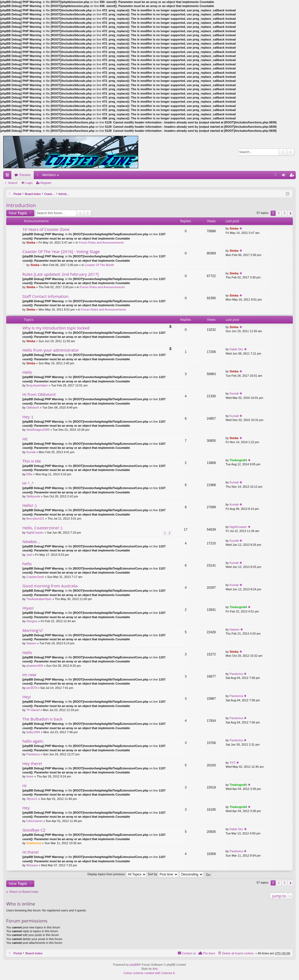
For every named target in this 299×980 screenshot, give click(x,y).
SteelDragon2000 (38, 430)
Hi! (25, 439)
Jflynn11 (32, 799)
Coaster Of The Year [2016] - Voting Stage (61, 252)
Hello (27, 372)
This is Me (32, 461)
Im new (29, 675)
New (18, 213)
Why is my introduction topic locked (56, 328)
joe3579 (32, 688)
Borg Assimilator (37, 385)
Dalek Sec (236, 349)
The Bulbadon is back (43, 719)
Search (283, 152)
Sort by (163, 874)
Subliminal (34, 843)
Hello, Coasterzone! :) (42, 528)
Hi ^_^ (28, 483)
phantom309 (35, 666)
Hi (24, 786)
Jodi (29, 555)
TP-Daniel (33, 710)
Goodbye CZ (34, 830)
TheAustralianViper (39, 599)
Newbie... (31, 542)
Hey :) (28, 417)
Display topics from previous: (117, 874)
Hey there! (32, 764)
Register (46, 183)
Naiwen (31, 643)
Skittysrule (33, 496)
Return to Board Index (24, 892)
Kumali (234, 393)
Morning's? (33, 630)
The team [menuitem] (209, 953)
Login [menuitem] (285, 176)
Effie (29, 474)
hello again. (33, 741)
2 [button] (279, 213)
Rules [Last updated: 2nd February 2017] (60, 274)
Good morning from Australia (50, 586)
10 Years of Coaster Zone (46, 229)
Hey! (27, 697)
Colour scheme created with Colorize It (149, 973)
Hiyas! (28, 608)
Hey (26, 808)
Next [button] (290, 213)
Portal (18, 194)
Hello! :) (29, 505)
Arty (155, 969)
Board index (34, 194)
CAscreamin (35, 821)
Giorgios (32, 621)
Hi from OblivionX (39, 394)
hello (27, 564)
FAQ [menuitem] (277, 176)
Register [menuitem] (293, 176)
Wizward (32, 865)
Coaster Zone (56, 194)
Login (29, 183)
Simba (31, 243)
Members (49, 175)
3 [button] (284, 213)
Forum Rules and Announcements (101, 243)
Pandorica (236, 674)
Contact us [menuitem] (189, 953)
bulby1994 (33, 732)
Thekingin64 (238, 460)
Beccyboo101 (35, 518)
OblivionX (33, 408)
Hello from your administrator (51, 350)
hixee (30, 776)
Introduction (77, 194)
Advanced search (290, 152)
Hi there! (30, 852)
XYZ (232, 763)
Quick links (8, 176)
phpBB (134, 965)
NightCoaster (35, 533)
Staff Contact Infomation (45, 296)
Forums (25, 175)
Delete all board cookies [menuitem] (238, 953)
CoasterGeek (35, 577)
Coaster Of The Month (99, 265)
